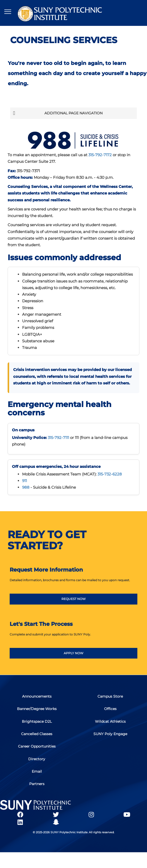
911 (24, 481)
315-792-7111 (58, 438)
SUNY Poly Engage (110, 735)
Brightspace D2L (37, 723)
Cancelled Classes (37, 735)
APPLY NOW (73, 653)
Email (37, 773)
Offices (110, 710)
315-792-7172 (100, 155)
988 (26, 487)
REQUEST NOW (73, 599)
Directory (37, 761)
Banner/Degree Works (37, 710)
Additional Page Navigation (58, 113)
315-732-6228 (110, 474)
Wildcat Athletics (110, 723)
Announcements (37, 697)
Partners (37, 786)
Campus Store (110, 697)
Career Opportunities (37, 748)
